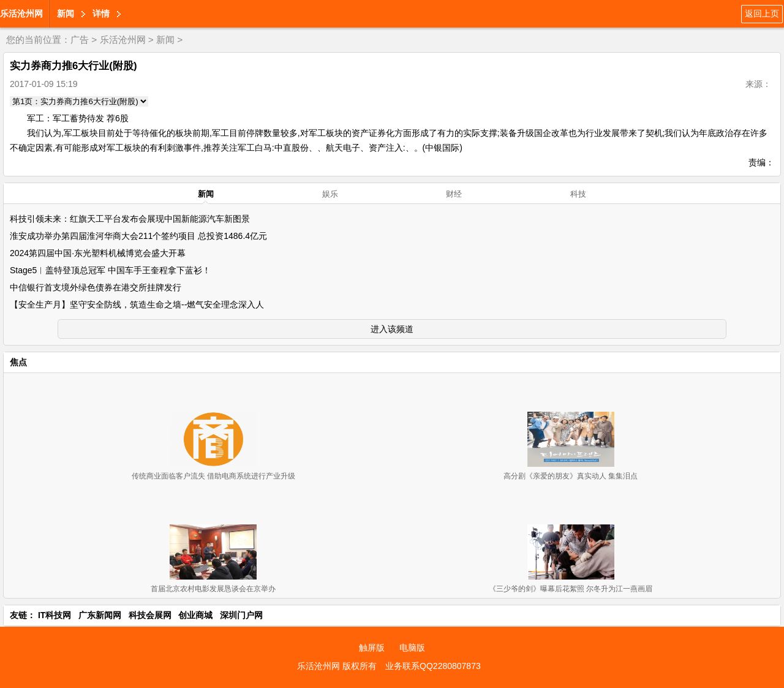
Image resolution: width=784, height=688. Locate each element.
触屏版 (372, 648)
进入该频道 (392, 329)
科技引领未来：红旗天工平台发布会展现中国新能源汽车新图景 (130, 219)
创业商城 (195, 615)
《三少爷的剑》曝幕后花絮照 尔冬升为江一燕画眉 (571, 589)
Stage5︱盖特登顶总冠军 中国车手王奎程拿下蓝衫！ (110, 270)
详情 (101, 13)
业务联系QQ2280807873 (433, 666)
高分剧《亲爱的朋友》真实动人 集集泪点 (571, 476)
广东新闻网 (100, 615)
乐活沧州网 (21, 13)
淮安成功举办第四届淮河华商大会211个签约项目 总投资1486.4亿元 (138, 236)
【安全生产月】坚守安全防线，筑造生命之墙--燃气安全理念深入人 (137, 304)
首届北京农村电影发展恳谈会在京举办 (213, 589)
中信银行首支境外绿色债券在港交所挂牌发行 (96, 287)
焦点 (18, 362)
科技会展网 (150, 615)
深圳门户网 (241, 615)
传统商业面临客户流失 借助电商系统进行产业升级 (213, 476)
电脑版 (412, 648)
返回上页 (762, 13)
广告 (80, 40)
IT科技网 (55, 615)
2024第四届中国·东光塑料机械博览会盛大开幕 (98, 253)
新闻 (66, 13)
